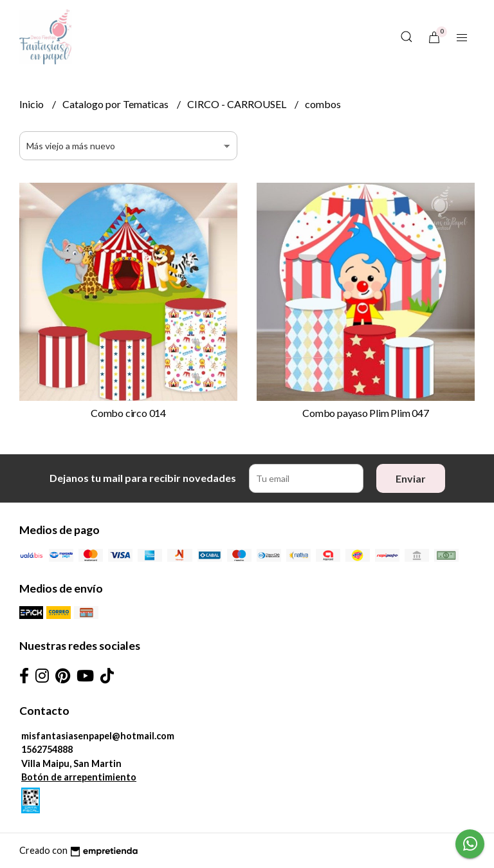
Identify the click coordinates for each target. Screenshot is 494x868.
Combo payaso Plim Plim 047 (366, 413)
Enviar (411, 478)
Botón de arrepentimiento (79, 777)
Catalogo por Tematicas (116, 104)
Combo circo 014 (128, 413)
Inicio (32, 104)
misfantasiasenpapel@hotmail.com (98, 736)
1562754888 (47, 749)
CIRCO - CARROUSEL (238, 104)
